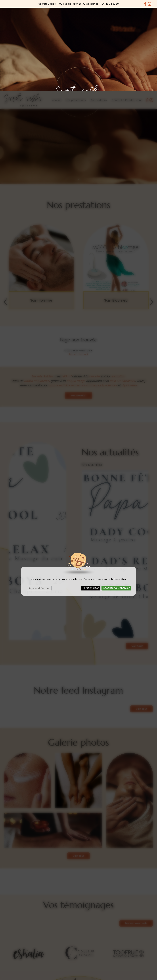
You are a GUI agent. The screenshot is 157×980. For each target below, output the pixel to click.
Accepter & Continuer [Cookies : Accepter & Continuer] (116, 497)
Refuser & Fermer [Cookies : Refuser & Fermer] (39, 497)
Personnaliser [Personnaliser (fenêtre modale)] (91, 497)
